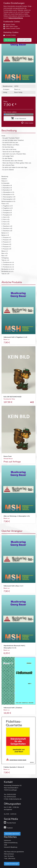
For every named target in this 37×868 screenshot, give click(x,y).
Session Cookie (10, 24)
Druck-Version (10, 114)
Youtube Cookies (11, 35)
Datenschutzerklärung (16, 18)
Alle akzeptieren (10, 40)
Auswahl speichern (24, 40)
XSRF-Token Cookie (11, 26)
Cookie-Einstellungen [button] (12, 864)
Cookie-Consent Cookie (13, 28)
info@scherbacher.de (15, 799)
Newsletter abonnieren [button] (12, 834)
